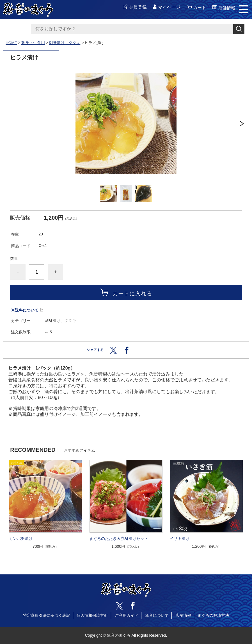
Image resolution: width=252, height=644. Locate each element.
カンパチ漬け (21, 538)
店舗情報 (183, 615)
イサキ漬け (180, 538)
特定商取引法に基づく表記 (47, 615)
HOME (12, 43)
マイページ (167, 7)
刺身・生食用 (33, 43)
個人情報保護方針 (92, 615)
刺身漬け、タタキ (65, 43)
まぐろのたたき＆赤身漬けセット (119, 538)
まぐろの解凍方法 (213, 615)
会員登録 (136, 7)
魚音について (157, 615)
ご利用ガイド (127, 615)
